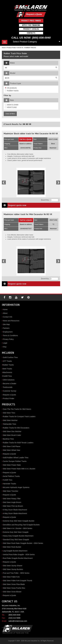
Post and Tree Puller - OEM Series (16, 573)
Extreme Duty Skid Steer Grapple (16, 532)
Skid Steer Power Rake (12, 465)
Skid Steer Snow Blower (12, 592)
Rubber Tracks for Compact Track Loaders (19, 417)
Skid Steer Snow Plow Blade (14, 584)
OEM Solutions (9, 380)
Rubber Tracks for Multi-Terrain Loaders (18, 443)
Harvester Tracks (9, 484)
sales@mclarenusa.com (18, 621)
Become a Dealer (10, 384)
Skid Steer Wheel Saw (11, 450)
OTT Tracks (7, 361)
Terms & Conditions (10, 336)
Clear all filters (10, 114)
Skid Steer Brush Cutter (12, 435)
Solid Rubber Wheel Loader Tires (16, 458)
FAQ (5, 347)
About (5, 313)
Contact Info (8, 317)
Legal (5, 343)
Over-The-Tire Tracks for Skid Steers (17, 409)
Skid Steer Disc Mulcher (12, 431)
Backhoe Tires (8, 439)
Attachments (7, 372)
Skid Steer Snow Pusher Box (14, 588)
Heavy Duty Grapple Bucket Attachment (18, 536)
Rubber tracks (12, 91)
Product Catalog (31, 29)
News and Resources (11, 321)
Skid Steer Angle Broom (12, 502)
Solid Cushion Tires (10, 357)
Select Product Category (25, 42)
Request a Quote (34, 14)
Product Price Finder (31, 21)
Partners (6, 328)
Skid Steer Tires (9, 413)
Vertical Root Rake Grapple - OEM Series (19, 554)
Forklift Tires (7, 376)
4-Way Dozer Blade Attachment (15, 513)
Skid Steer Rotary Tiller (12, 499)
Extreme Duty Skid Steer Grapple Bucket (19, 521)
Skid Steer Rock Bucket (12, 547)
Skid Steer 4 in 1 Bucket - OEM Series (17, 528)
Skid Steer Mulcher (10, 420)
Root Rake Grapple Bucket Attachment (18, 558)
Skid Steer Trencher (10, 491)
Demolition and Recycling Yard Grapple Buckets (21, 525)
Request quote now (14, 205)
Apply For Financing (31, 25)
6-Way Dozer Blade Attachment (15, 510)
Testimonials (8, 387)
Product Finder (11, 48)
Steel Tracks (7, 369)
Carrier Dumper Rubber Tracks (15, 461)
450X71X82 (11, 107)
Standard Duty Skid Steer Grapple (16, 540)
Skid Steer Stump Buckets (13, 569)
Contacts (31, 33)
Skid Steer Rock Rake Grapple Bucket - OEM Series (23, 543)
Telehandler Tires (9, 424)
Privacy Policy (8, 339)
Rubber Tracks (8, 365)
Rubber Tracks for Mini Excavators (16, 428)
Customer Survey (10, 391)
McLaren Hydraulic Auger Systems (16, 487)
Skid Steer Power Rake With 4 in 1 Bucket (19, 469)
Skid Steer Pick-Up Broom (13, 506)
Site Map (6, 324)
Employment (8, 332)
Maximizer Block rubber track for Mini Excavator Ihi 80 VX (31, 134)
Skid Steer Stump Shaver (13, 566)
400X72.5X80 (12, 105)
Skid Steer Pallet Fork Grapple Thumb (17, 581)
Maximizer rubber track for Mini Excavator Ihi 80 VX (28, 214)
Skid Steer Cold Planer (12, 446)
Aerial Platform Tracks (11, 476)
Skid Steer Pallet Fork (11, 577)
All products (11, 88)
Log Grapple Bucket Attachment (15, 551)
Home (4, 48)
